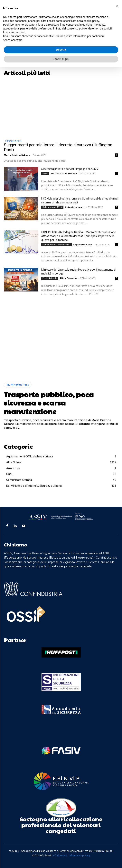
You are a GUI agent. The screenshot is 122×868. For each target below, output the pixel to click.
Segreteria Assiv (83, 245)
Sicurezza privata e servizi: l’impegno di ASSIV (70, 169)
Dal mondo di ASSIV (52, 207)
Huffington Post (13, 141)
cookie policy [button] (91, 21)
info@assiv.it (60, 855)
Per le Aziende (50, 278)
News (45, 174)
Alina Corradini (69, 278)
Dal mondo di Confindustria (56, 245)
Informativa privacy (80, 855)
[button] (117, 6)
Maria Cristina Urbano (17, 155)
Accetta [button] (61, 50)
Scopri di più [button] (61, 59)
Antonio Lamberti (75, 207)
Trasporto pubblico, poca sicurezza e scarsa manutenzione (49, 403)
